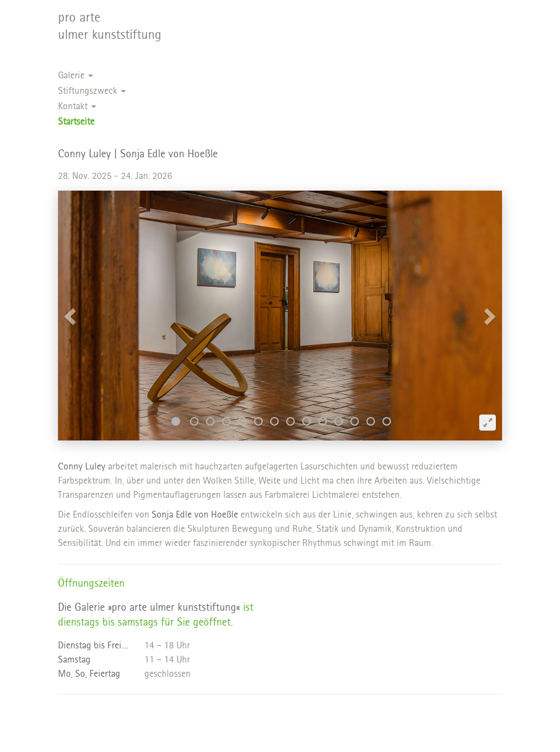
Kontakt (77, 107)
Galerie (76, 76)
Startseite (76, 122)
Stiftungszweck (92, 92)
